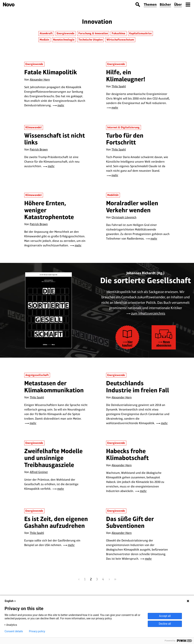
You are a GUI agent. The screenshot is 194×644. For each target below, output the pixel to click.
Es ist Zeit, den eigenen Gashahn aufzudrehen (56, 522)
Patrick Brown (39, 149)
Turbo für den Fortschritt (125, 139)
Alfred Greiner (39, 472)
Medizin (44, 40)
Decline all (165, 624)
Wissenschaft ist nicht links (55, 139)
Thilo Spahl (119, 86)
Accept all (165, 616)
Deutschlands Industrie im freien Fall (138, 387)
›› (115, 579)
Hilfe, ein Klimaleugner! (126, 76)
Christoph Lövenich (124, 217)
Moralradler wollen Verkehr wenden (132, 206)
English (11, 601)
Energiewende (66, 33)
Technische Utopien (91, 40)
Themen (150, 4)
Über (178, 4)
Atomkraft (46, 33)
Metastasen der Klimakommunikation (54, 387)
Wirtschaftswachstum (120, 40)
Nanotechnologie (64, 40)
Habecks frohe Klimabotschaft (127, 454)
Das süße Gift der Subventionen (130, 522)
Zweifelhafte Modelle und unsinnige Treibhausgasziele (53, 458)
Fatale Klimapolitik (51, 72)
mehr (61, 105)
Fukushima (119, 33)
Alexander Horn (40, 80)
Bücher (165, 4)
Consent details (14, 631)
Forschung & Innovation (93, 33)
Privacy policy (37, 631)
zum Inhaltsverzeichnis (148, 313)
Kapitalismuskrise (140, 33)
